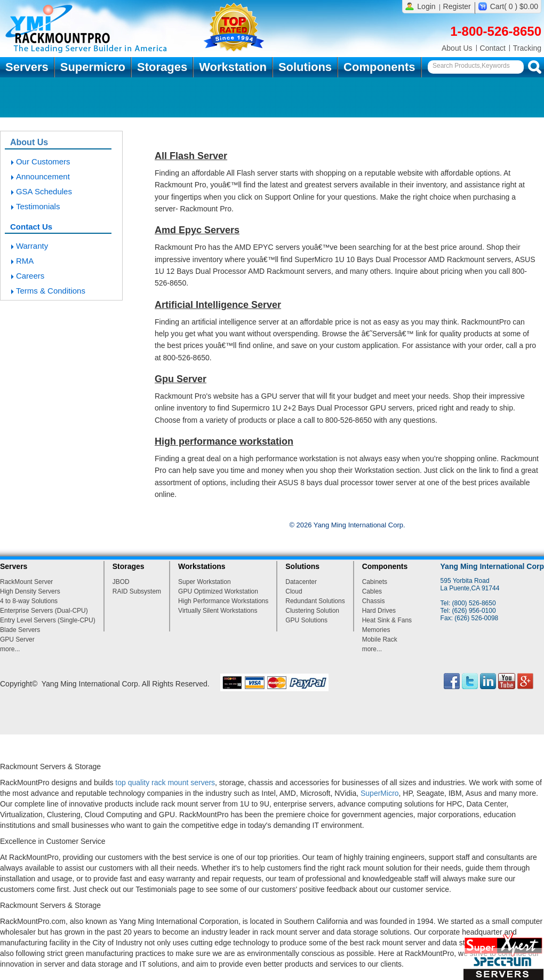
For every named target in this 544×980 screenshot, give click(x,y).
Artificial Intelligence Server (218, 305)
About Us (457, 48)
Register (457, 6)
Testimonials (38, 206)
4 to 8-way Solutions (29, 601)
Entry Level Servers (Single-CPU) (48, 620)
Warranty (32, 246)
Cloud (294, 591)
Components (379, 67)
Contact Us (31, 227)
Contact (493, 48)
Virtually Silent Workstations (218, 611)
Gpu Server (181, 379)
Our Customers (43, 161)
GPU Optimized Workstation (218, 591)
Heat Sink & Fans (387, 620)
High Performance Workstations (223, 601)
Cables (372, 591)
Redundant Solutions (315, 601)
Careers (30, 276)
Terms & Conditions (51, 291)
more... (10, 649)
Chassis (374, 601)
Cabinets (375, 582)
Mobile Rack (380, 639)
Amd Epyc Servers (197, 230)
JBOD (121, 582)
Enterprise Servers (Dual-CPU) (44, 611)
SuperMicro (380, 793)
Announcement (43, 176)
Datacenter (301, 582)
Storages (162, 67)
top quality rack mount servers (165, 783)
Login (426, 6)
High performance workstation (224, 441)
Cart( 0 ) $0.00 (514, 6)
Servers (27, 67)
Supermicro (93, 67)
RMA (25, 261)
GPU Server (17, 639)
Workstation (233, 67)
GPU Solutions (306, 620)
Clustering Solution (312, 611)
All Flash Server (191, 156)
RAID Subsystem (137, 591)
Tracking (527, 48)
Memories (376, 630)
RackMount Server (26, 582)
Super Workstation (205, 582)
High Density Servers (30, 591)
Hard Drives (379, 611)
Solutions (305, 67)
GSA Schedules (44, 191)
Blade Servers (20, 630)
